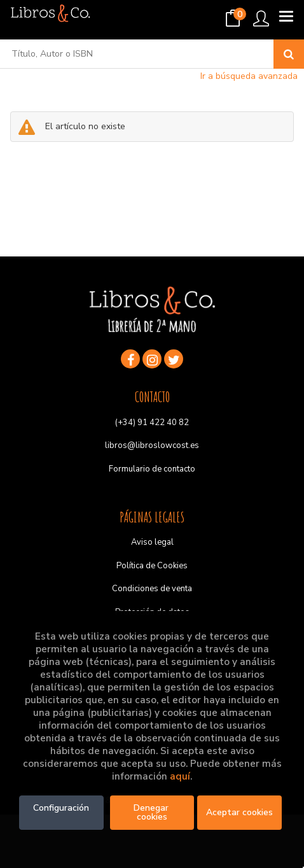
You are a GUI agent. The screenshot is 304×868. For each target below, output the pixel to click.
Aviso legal (152, 542)
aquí (180, 776)
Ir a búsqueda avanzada (249, 76)
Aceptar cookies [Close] (239, 812)
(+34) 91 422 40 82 (152, 423)
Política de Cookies (152, 566)
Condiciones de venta (152, 589)
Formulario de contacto (152, 469)
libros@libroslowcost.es (152, 445)
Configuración (61, 808)
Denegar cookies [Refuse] (152, 812)
